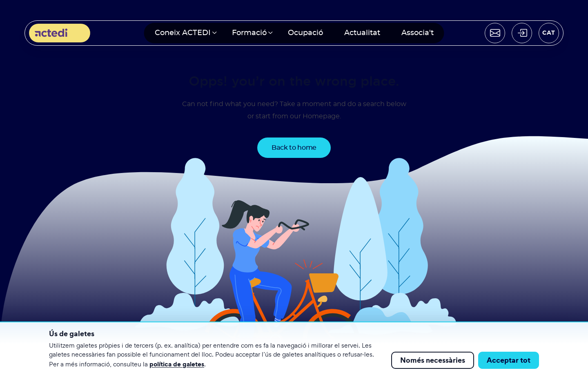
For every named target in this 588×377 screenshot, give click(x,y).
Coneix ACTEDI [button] (183, 33)
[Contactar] (495, 33)
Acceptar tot (509, 360)
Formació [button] (249, 33)
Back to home (294, 148)
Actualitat (362, 33)
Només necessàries (433, 360)
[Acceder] (522, 33)
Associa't (418, 33)
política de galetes (177, 364)
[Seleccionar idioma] (549, 33)
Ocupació (305, 33)
